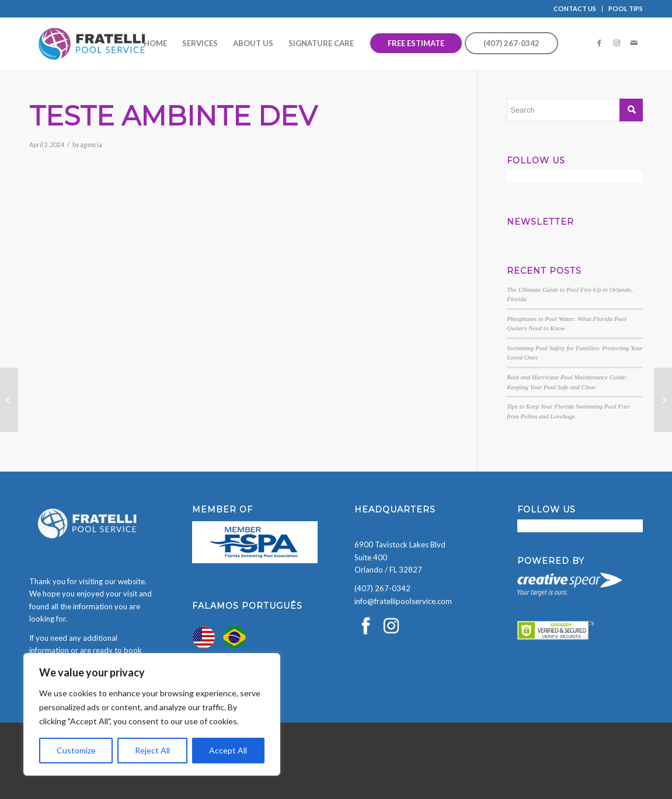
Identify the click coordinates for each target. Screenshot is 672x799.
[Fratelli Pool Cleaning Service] (92, 43)
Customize (76, 750)
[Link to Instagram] (617, 43)
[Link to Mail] (634, 43)
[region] (152, 714)
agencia (91, 145)
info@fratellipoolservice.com (403, 601)
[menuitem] (575, 9)
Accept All (228, 750)
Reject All (152, 750)
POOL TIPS (626, 8)
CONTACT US (575, 8)
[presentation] (89, 776)
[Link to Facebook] (599, 43)
